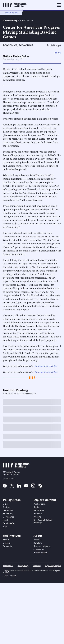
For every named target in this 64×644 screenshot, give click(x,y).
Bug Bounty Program (53, 566)
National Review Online (16, 56)
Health (6, 520)
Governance (8, 517)
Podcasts (38, 514)
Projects (37, 517)
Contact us (39, 549)
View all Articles (11, 13)
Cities (6, 504)
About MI (38, 540)
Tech (5, 527)
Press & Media (40, 553)
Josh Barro (27, 20)
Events (6, 540)
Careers (7, 543)
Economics (10, 45)
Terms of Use (8, 566)
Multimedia (39, 510)
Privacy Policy (23, 566)
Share (58, 53)
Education (8, 514)
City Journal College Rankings (43, 521)
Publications (39, 504)
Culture (6, 507)
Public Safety (9, 523)
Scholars (38, 543)
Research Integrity (42, 546)
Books (36, 507)
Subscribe (8, 546)
